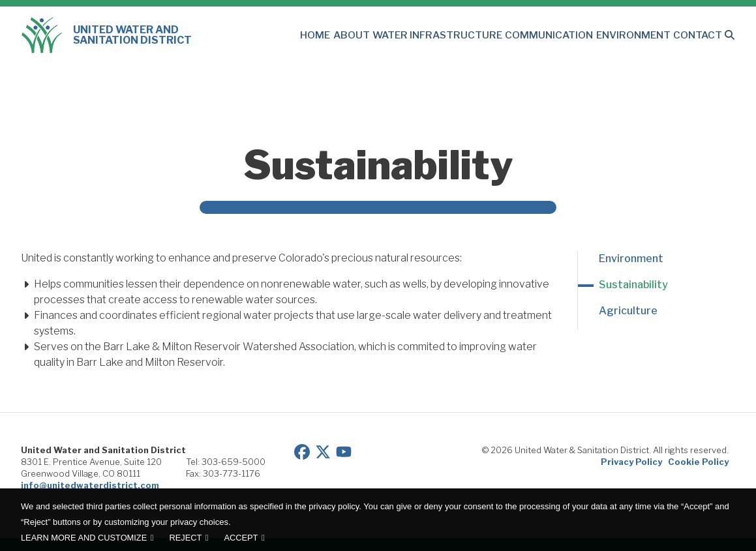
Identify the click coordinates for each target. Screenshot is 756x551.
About (385, 35)
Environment (640, 35)
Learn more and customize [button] (84, 538)
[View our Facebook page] (302, 451)
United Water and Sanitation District (106, 35)
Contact (699, 35)
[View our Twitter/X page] (323, 451)
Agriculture (628, 311)
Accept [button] (241, 538)
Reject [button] (185, 538)
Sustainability (633, 285)
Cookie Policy (698, 462)
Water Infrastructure (462, 35)
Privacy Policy (631, 462)
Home (352, 35)
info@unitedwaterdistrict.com (90, 485)
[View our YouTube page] (344, 451)
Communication (564, 35)
